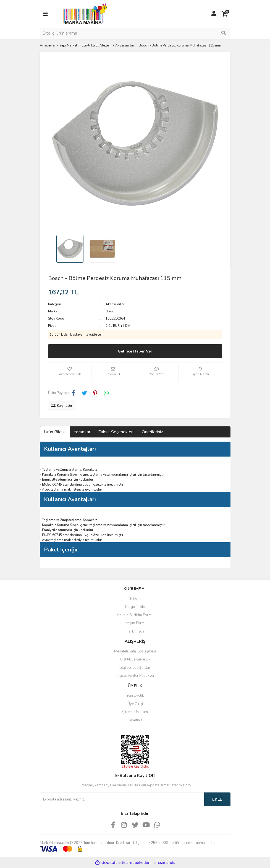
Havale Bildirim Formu (135, 615)
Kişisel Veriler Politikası (135, 676)
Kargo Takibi (135, 607)
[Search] (135, 33)
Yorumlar (82, 432)
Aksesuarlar (115, 304)
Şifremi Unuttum (135, 712)
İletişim (135, 599)
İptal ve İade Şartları (135, 668)
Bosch (111, 311)
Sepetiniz (135, 720)
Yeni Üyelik (135, 696)
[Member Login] (214, 14)
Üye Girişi (135, 704)
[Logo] (84, 14)
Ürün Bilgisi (55, 432)
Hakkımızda (135, 631)
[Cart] (225, 14)
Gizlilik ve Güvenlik (135, 659)
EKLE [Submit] (217, 799)
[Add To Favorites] (70, 374)
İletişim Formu (135, 623)
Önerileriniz (152, 432)
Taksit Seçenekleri (116, 432)
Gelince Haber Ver (135, 351)
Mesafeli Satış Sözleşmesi (135, 651)
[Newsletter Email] (122, 799)
